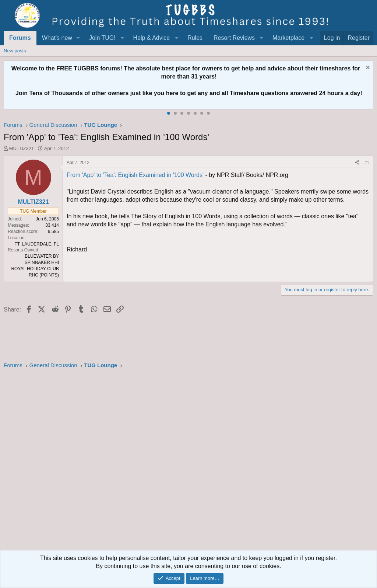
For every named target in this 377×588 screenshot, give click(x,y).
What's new (57, 38)
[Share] (357, 163)
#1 (367, 163)
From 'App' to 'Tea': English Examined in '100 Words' (135, 175)
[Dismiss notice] (367, 68)
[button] (78, 38)
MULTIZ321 (22, 148)
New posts (15, 51)
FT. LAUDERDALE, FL (37, 244)
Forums (20, 38)
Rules (195, 38)
